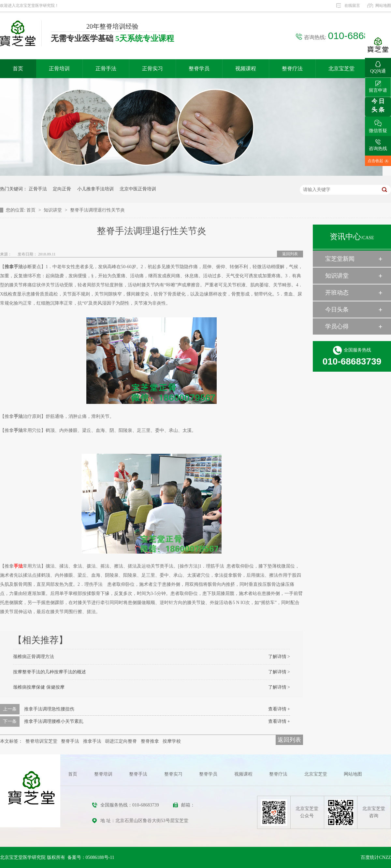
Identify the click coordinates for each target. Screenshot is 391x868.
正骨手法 (106, 69)
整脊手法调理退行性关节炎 (97, 210)
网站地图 (383, 6)
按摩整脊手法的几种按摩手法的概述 (50, 672)
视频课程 (246, 69)
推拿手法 (92, 741)
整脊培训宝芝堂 (41, 741)
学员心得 (337, 326)
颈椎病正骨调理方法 (34, 657)
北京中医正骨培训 (138, 189)
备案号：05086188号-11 (91, 857)
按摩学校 (172, 741)
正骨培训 (59, 69)
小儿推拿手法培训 (95, 189)
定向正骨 (62, 189)
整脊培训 (103, 774)
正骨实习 (152, 69)
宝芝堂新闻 (340, 259)
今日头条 (337, 310)
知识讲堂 (53, 210)
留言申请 (378, 85)
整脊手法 (70, 741)
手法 (18, 566)
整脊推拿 (150, 741)
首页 (18, 69)
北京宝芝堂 (341, 69)
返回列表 (290, 254)
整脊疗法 (292, 69)
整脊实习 (173, 774)
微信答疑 (378, 125)
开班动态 (337, 293)
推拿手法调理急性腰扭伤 (49, 709)
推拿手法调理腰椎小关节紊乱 (54, 721)
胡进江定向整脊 (121, 741)
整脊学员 (199, 69)
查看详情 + (279, 709)
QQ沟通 (378, 66)
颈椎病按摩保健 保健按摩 (39, 687)
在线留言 (352, 6)
